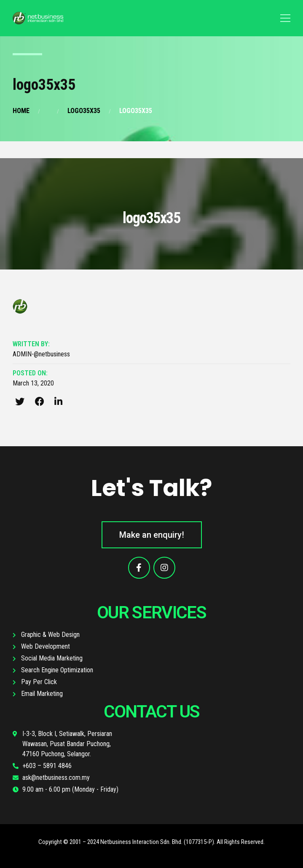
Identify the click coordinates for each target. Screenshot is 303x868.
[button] (152, 535)
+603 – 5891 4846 (47, 766)
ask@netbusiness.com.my (56, 778)
